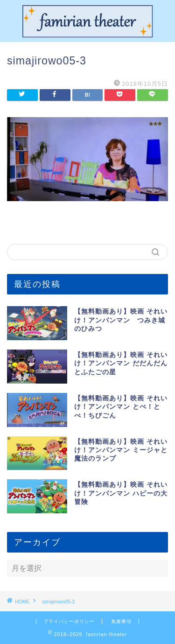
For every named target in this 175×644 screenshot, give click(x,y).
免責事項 (121, 621)
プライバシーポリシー (69, 621)
